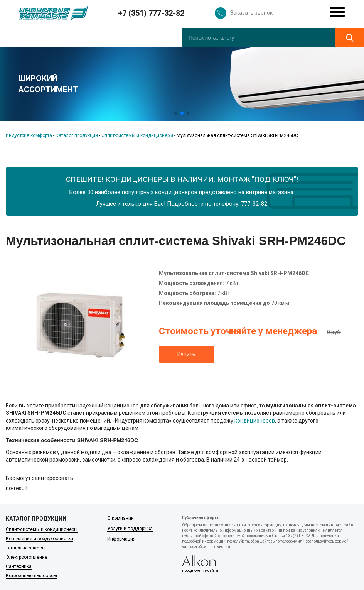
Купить (186, 354)
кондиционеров (255, 421)
